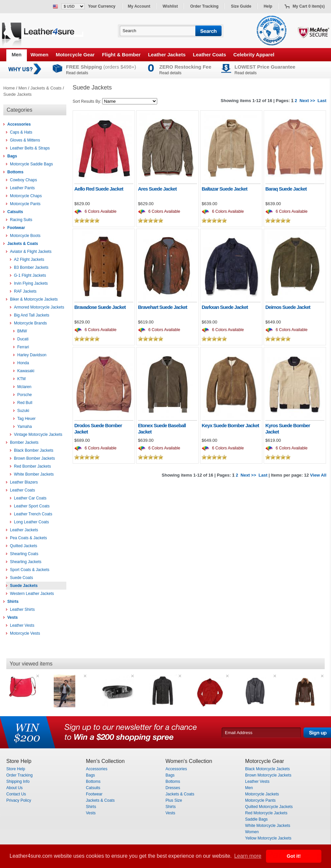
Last (322, 101)
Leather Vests (22, 625)
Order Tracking (204, 6)
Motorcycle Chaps (26, 196)
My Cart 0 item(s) (309, 6)
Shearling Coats (24, 554)
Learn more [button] (248, 856)
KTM (21, 379)
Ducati (23, 339)
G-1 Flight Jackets (30, 275)
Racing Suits (21, 220)
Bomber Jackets (24, 442)
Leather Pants (22, 188)
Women (39, 55)
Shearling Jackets (26, 562)
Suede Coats (21, 578)
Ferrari (23, 347)
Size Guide (241, 6)
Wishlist (170, 6)
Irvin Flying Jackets (31, 283)
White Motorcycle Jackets (268, 826)
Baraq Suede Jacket (286, 189)
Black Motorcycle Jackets (267, 769)
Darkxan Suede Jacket (225, 307)
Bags (12, 156)
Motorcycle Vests (25, 633)
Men (17, 55)
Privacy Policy (19, 800)
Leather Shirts (22, 609)
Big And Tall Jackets (32, 315)
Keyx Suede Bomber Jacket (230, 425)
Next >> (307, 101)
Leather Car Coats (30, 498)
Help (268, 6)
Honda (23, 363)
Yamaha (25, 427)
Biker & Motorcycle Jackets (34, 299)
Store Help (16, 769)
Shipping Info (18, 781)
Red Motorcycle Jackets (266, 813)
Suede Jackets (17, 94)
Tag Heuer (26, 419)
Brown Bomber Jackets (34, 458)
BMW (22, 331)
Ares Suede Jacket (157, 189)
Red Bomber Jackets (32, 466)
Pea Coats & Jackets (28, 538)
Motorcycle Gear (75, 55)
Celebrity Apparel (254, 55)
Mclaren (24, 387)
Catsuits (15, 212)
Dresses (173, 788)
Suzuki (23, 411)
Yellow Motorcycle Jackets (268, 838)
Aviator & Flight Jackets (31, 252)
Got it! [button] (294, 856)
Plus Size (174, 800)
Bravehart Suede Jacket (163, 307)
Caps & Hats (21, 132)
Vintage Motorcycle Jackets (38, 434)
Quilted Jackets (24, 546)
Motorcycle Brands (30, 323)
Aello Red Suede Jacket (99, 189)
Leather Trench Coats (33, 514)
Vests (12, 617)
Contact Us (16, 794)
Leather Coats (210, 55)
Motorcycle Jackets (262, 794)
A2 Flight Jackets (29, 260)
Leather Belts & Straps (30, 148)
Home (9, 88)
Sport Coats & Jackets (30, 570)
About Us (14, 788)
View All (318, 475)
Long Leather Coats (31, 522)
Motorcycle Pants (25, 204)
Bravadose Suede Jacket (100, 307)
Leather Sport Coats (32, 506)
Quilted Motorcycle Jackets (269, 807)
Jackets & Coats (46, 88)
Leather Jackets (167, 55)
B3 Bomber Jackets (31, 267)
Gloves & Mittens (25, 140)
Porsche (25, 395)
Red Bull (25, 403)
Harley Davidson (32, 355)
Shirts (13, 602)
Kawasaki (26, 371)
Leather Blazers (24, 482)
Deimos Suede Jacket (288, 307)
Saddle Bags (256, 819)
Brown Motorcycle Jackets (268, 775)
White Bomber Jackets (34, 474)
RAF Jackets (25, 291)
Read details (77, 73)
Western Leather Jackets (32, 594)
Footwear (16, 228)
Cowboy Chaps (23, 180)
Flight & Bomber (121, 55)
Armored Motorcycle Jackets (39, 307)
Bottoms (15, 172)
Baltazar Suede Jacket (224, 189)
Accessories (19, 124)
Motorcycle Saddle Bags (31, 164)
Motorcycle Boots (25, 236)
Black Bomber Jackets (34, 450)
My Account (139, 6)
